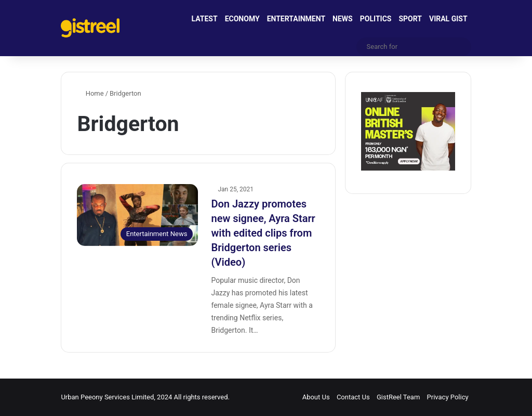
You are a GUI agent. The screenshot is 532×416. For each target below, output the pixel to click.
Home (90, 93)
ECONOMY (242, 19)
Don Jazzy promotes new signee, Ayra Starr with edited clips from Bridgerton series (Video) (263, 233)
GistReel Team (398, 397)
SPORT (410, 19)
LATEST (205, 19)
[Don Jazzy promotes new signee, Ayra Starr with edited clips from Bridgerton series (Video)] (137, 215)
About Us (316, 397)
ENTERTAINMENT (296, 19)
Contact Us (353, 397)
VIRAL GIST (448, 19)
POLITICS (376, 19)
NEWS (343, 19)
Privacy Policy (448, 397)
